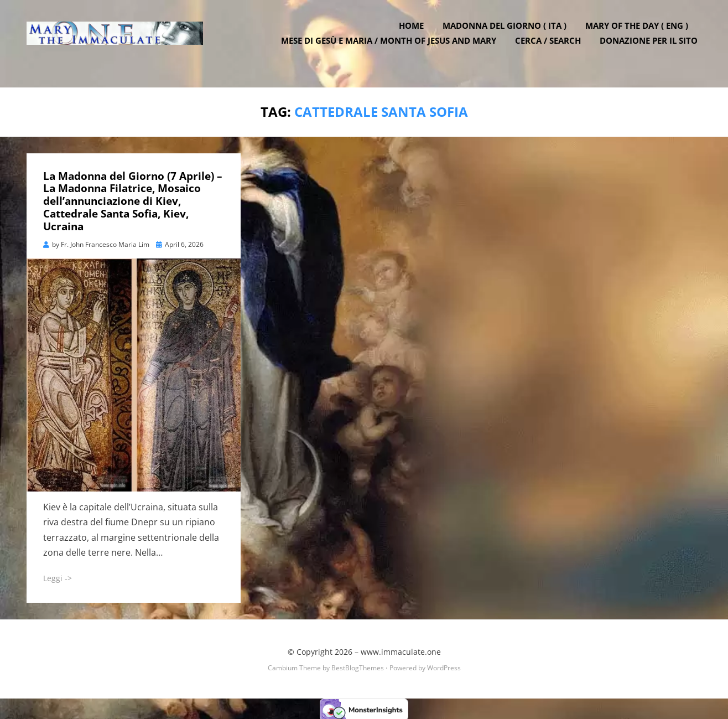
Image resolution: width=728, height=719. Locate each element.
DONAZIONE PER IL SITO (652, 50)
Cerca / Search (552, 50)
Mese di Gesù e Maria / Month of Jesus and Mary (392, 50)
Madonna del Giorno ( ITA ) (508, 35)
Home (415, 35)
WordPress (444, 666)
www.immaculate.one (401, 651)
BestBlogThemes (358, 666)
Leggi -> (58, 576)
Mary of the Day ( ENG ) (641, 35)
